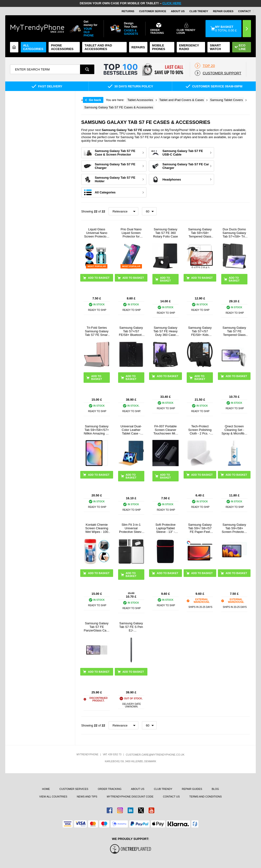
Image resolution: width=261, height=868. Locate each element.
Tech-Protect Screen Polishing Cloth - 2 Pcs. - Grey (200, 430)
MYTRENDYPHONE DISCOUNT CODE (130, 797)
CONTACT (244, 11)
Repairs (138, 47)
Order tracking (110, 789)
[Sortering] (123, 211)
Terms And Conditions (206, 797)
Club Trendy (199, 11)
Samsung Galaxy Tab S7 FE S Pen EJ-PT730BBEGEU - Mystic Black (131, 627)
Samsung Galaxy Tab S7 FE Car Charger (186, 166)
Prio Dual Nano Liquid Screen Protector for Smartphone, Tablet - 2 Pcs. (131, 233)
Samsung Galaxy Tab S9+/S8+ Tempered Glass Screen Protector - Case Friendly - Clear (200, 233)
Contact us (171, 797)
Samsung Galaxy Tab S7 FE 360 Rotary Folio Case (166, 233)
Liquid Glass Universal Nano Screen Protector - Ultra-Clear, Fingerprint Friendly (97, 233)
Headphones (172, 179)
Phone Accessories (62, 47)
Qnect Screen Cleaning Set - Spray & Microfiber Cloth (234, 430)
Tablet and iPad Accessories (98, 47)
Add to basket (165, 279)
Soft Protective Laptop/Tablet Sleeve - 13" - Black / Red (166, 528)
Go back (95, 100)
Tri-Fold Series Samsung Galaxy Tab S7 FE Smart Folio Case (97, 331)
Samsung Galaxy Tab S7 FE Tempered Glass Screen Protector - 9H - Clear (234, 331)
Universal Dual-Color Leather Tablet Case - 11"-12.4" (131, 430)
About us (138, 789)
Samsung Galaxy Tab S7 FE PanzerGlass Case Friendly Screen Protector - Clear (97, 627)
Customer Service (153, 11)
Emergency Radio (189, 47)
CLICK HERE (172, 3)
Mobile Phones (159, 47)
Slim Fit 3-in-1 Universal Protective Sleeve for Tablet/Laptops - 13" (131, 528)
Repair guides (223, 11)
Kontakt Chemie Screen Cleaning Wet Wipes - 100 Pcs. (97, 528)
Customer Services (74, 789)
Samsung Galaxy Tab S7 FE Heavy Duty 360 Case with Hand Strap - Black (165, 331)
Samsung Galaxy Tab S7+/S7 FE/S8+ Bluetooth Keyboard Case (131, 331)
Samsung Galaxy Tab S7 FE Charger (115, 166)
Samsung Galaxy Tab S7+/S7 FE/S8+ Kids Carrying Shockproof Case (200, 331)
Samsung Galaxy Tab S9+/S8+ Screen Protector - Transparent (234, 528)
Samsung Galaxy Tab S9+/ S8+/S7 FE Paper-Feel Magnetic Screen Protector (200, 528)
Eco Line (240, 47)
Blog (215, 789)
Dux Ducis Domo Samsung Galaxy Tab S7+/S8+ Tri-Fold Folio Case (234, 233)
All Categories (33, 47)
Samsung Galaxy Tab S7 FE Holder (115, 179)
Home (46, 789)
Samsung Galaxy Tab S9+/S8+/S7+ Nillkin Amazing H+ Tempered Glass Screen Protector (97, 430)
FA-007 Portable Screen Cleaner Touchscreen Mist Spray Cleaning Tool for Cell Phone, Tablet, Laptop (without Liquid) (165, 430)
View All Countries (53, 797)
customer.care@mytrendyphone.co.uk (155, 755)
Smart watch (215, 47)
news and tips (87, 797)
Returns (128, 11)
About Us (178, 11)
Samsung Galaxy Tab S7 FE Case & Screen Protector (115, 153)
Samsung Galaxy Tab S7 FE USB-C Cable (183, 153)
